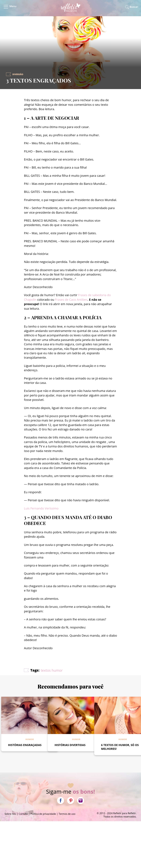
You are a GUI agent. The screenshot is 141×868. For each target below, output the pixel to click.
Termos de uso (67, 814)
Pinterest (71, 800)
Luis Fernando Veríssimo (41, 508)
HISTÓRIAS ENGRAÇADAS (25, 745)
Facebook (61, 800)
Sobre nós (10, 814)
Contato (23, 814)
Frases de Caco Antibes (71, 300)
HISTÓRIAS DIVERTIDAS (70, 745)
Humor (30, 739)
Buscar (134, 7)
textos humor (52, 670)
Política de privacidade (43, 814)
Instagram (81, 800)
